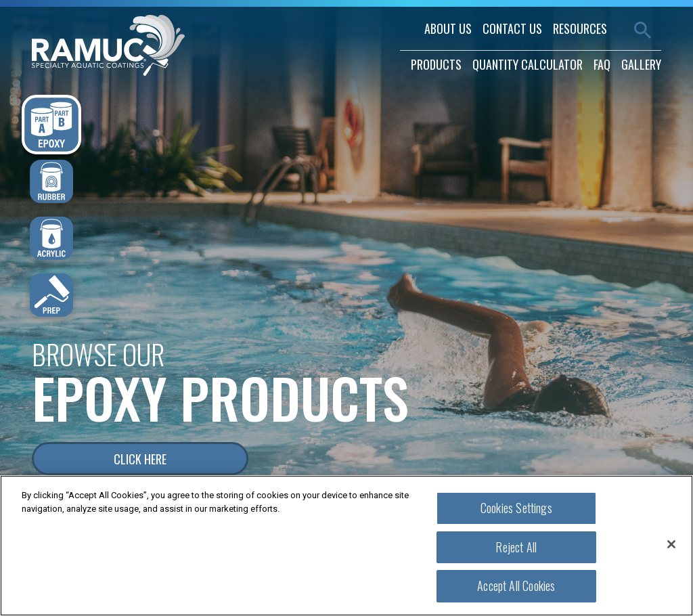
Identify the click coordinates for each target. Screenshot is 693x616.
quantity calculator (528, 64)
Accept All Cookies (516, 586)
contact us (512, 28)
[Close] (671, 544)
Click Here (140, 459)
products (436, 64)
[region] (346, 546)
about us (448, 28)
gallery (641, 64)
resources (580, 28)
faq (602, 64)
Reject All (516, 547)
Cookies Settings (516, 508)
